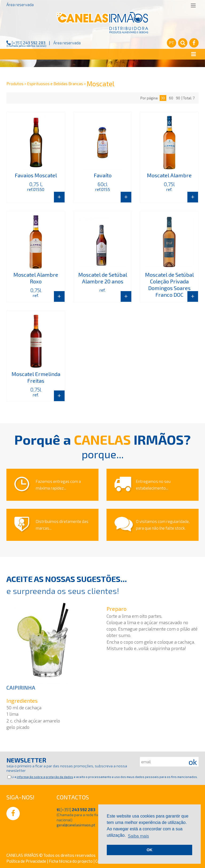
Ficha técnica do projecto (71, 861)
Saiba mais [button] (138, 836)
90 (178, 98)
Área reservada (20, 5)
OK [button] (149, 850)
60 (171, 98)
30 (163, 98)
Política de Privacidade (27, 861)
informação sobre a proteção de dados (45, 777)
